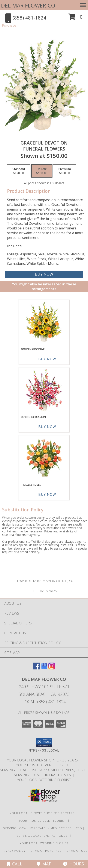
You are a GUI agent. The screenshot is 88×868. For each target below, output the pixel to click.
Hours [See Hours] (73, 864)
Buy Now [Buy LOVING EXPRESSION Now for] (47, 427)
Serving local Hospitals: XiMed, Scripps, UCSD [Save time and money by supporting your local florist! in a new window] (43, 770)
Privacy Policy (13, 851)
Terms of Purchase (45, 851)
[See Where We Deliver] (44, 591)
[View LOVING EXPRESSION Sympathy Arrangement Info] (44, 390)
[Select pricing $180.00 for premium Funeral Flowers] (65, 171)
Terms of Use (76, 851)
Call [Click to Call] (15, 864)
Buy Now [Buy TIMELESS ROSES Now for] (47, 494)
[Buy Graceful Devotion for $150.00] (44, 274)
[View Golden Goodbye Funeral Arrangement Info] (44, 322)
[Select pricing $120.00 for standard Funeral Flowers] (19, 171)
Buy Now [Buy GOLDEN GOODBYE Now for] (47, 359)
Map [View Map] (44, 864)
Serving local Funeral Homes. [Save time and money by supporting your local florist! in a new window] (43, 775)
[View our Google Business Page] (44, 668)
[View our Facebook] (36, 668)
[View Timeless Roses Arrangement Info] (44, 458)
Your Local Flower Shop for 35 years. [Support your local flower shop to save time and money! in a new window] (43, 760)
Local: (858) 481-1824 (44, 702)
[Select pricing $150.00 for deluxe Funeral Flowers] (42, 171)
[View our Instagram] (52, 668)
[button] (75, 18)
